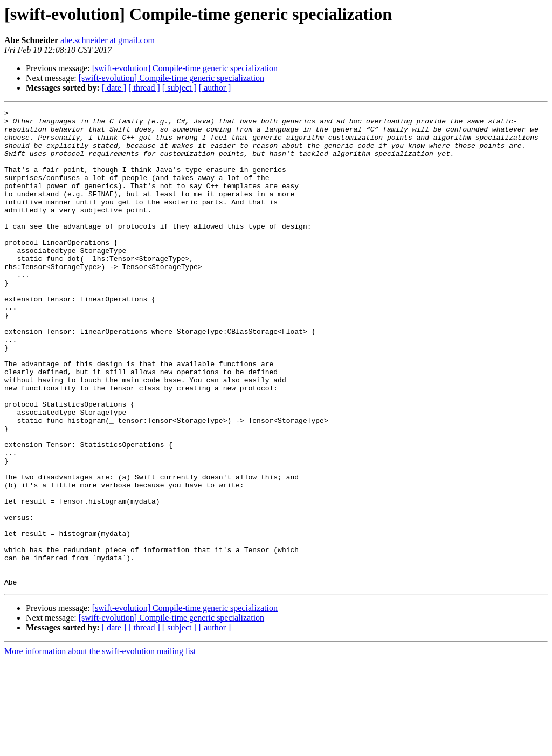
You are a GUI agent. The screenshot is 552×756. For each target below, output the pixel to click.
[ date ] (114, 88)
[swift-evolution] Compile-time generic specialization (185, 68)
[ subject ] (180, 88)
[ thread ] (144, 88)
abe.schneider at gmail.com (108, 40)
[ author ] (215, 88)
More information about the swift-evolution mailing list (100, 747)
